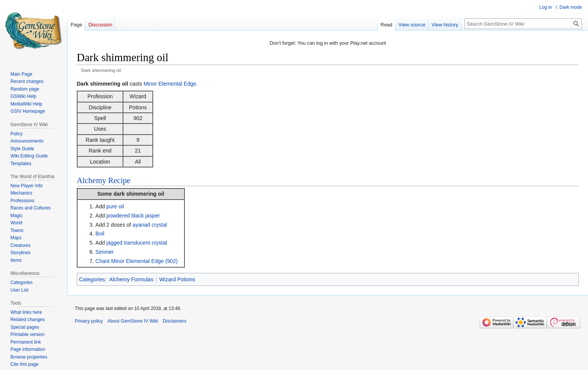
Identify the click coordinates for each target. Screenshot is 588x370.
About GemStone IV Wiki (133, 321)
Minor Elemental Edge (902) (144, 261)
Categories (92, 279)
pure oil (115, 206)
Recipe (119, 180)
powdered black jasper (133, 216)
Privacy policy (89, 321)
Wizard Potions (177, 279)
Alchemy (91, 180)
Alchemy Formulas (131, 279)
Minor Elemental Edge (170, 84)
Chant (103, 261)
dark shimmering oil (139, 194)
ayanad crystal (150, 225)
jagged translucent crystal (137, 243)
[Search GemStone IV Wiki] (523, 24)
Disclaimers (174, 321)
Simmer (105, 252)
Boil (100, 234)
